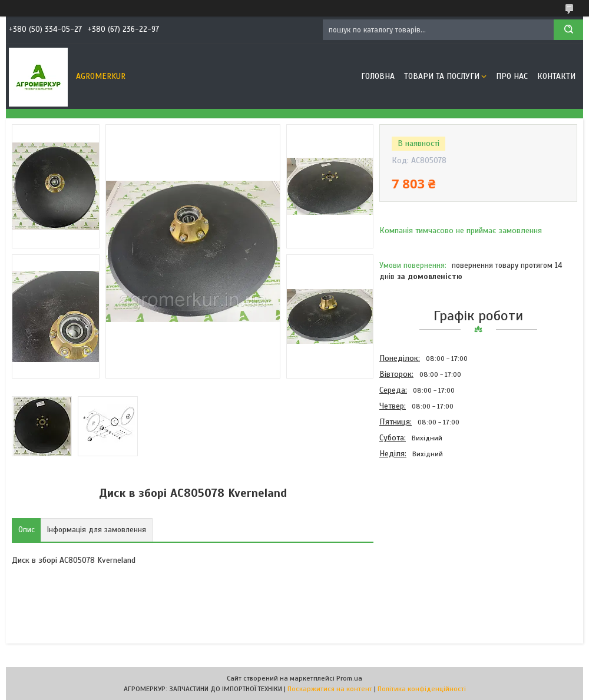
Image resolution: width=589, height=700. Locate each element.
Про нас (512, 76)
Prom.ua (349, 678)
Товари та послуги (442, 76)
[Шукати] (568, 30)
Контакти (556, 76)
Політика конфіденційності (422, 689)
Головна (378, 76)
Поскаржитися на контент (330, 689)
